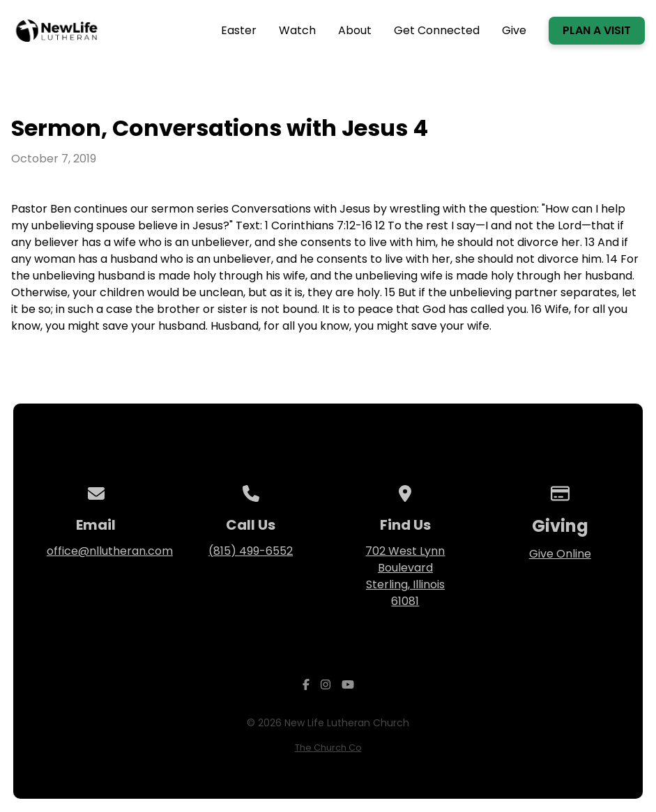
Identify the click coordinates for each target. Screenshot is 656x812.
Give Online (560, 554)
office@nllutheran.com (110, 551)
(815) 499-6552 (251, 551)
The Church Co (328, 748)
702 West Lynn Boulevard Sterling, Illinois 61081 (405, 576)
